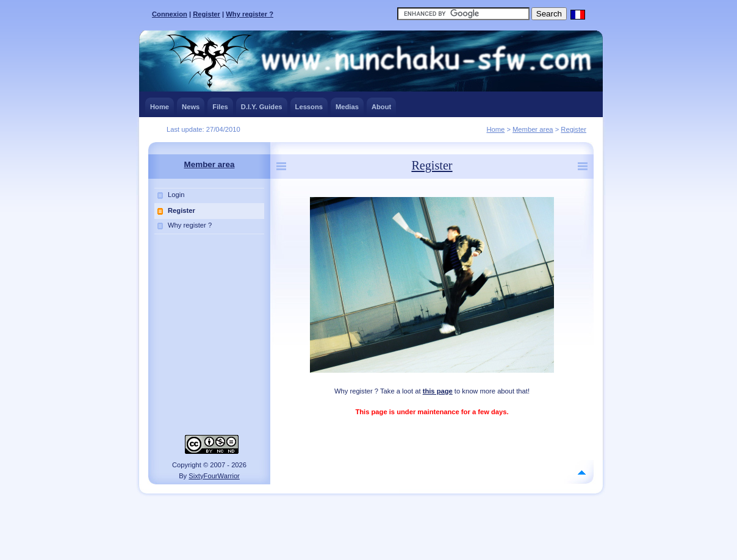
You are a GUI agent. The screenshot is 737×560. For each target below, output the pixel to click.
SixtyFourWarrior (214, 476)
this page (438, 391)
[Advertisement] (368, 524)
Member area (533, 129)
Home (495, 129)
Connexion (170, 14)
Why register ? (250, 14)
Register (207, 14)
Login (176, 195)
